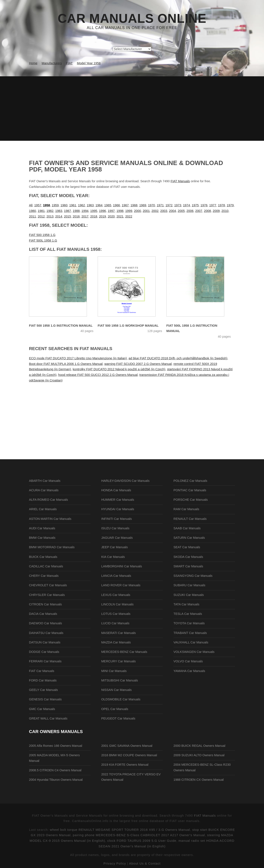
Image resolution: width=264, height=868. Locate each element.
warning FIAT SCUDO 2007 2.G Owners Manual (138, 364)
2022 (129, 216)
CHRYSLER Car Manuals (47, 595)
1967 (125, 205)
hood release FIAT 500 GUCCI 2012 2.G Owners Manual (98, 375)
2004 (172, 211)
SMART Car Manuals (188, 566)
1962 (81, 205)
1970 (151, 205)
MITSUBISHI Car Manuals (120, 680)
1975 (195, 205)
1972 (169, 205)
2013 (50, 216)
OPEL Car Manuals (115, 709)
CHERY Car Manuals (44, 576)
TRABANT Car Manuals (190, 633)
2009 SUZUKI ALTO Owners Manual (199, 755)
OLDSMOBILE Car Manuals (121, 699)
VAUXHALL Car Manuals (191, 642)
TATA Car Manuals (186, 604)
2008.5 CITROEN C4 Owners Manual (55, 770)
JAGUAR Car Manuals (117, 538)
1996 (102, 211)
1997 (111, 211)
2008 (207, 211)
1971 (160, 205)
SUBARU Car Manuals (189, 585)
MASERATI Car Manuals (119, 633)
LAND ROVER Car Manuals (121, 585)
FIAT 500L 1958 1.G (43, 240)
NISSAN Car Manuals (117, 690)
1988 (76, 211)
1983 (59, 211)
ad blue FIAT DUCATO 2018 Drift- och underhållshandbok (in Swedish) (178, 358)
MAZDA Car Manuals (116, 642)
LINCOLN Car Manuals (118, 604)
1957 (38, 205)
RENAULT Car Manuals (190, 519)
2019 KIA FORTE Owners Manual (125, 765)
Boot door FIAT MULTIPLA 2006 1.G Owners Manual (66, 364)
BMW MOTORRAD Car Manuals (52, 547)
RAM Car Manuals (186, 509)
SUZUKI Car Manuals (189, 595)
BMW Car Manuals (42, 538)
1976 (204, 205)
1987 (68, 211)
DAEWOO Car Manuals (46, 623)
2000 (137, 211)
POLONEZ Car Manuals (190, 481)
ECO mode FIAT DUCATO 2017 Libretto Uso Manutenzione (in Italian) (78, 358)
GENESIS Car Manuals (45, 699)
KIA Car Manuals (113, 557)
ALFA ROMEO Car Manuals (49, 500)
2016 (76, 216)
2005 (181, 211)
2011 (33, 216)
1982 (50, 211)
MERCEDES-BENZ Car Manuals (124, 652)
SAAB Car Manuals (187, 528)
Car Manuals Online (132, 18)
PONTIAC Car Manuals (190, 490)
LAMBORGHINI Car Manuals (122, 566)
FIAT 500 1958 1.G (42, 235)
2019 (102, 216)
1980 (33, 211)
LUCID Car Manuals (115, 623)
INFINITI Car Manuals (117, 519)
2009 (216, 211)
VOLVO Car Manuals (188, 661)
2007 (199, 211)
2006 (190, 211)
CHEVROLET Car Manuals (48, 585)
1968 (134, 205)
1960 (64, 205)
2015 (68, 216)
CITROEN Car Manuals (45, 604)
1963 (90, 205)
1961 (73, 205)
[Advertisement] (132, 109)
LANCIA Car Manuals (116, 576)
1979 (230, 205)
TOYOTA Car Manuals (189, 623)
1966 (116, 205)
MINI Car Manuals (114, 671)
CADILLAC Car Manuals (46, 566)
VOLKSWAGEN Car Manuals (194, 652)
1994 (85, 211)
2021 (120, 216)
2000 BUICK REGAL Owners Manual (199, 746)
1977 (213, 205)
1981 (41, 211)
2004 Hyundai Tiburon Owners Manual (56, 780)
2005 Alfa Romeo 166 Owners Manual (56, 746)
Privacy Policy (115, 863)
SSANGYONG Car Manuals (193, 576)
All (31, 205)
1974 (186, 205)
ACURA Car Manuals (44, 490)
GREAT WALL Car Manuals (48, 718)
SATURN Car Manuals (189, 538)
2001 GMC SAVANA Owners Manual (127, 746)
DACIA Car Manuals (43, 614)
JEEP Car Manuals (115, 547)
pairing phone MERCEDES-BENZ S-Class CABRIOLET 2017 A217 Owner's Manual (139, 835)
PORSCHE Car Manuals (191, 500)
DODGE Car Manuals (44, 652)
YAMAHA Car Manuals (189, 671)
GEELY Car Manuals (43, 690)
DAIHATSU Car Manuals (46, 633)
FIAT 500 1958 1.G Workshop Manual (128, 326)
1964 (99, 205)
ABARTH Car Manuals (45, 481)
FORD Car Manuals (43, 680)
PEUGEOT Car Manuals (118, 718)
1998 (120, 211)
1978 (222, 205)
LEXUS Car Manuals (116, 595)
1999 (129, 211)
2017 (85, 216)
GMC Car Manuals (42, 709)
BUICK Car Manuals (43, 557)
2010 (225, 211)
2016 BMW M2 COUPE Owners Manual (129, 755)
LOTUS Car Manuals (116, 614)
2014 (59, 216)
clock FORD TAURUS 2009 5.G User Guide (142, 841)
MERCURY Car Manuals (119, 661)
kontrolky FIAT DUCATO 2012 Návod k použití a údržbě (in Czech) (119, 369)
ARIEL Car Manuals (43, 509)
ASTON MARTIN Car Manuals (50, 519)
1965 (108, 205)
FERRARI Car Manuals (45, 661)
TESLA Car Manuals (188, 614)
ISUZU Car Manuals (115, 528)
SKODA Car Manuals (188, 557)
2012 (41, 216)
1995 (94, 211)
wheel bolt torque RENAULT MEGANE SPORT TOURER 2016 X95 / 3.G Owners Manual (120, 830)
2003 (164, 211)
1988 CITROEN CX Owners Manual (199, 780)
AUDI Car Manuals (42, 528)
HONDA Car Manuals (116, 490)
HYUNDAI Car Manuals (118, 509)
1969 (143, 205)
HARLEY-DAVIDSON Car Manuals (125, 481)
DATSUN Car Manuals (45, 642)
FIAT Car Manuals (42, 671)
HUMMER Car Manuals (118, 500)
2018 (94, 216)
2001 (146, 211)
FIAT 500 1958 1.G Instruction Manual (61, 326)
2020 (111, 216)
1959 (55, 205)
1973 (178, 205)
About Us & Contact (145, 863)
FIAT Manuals (180, 181)
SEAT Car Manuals (187, 547)
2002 (155, 211)
